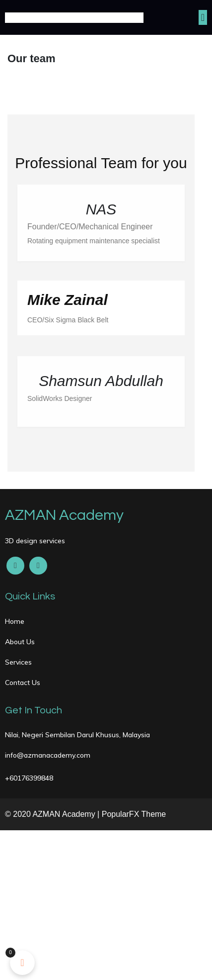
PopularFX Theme (134, 814)
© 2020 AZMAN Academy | (53, 814)
